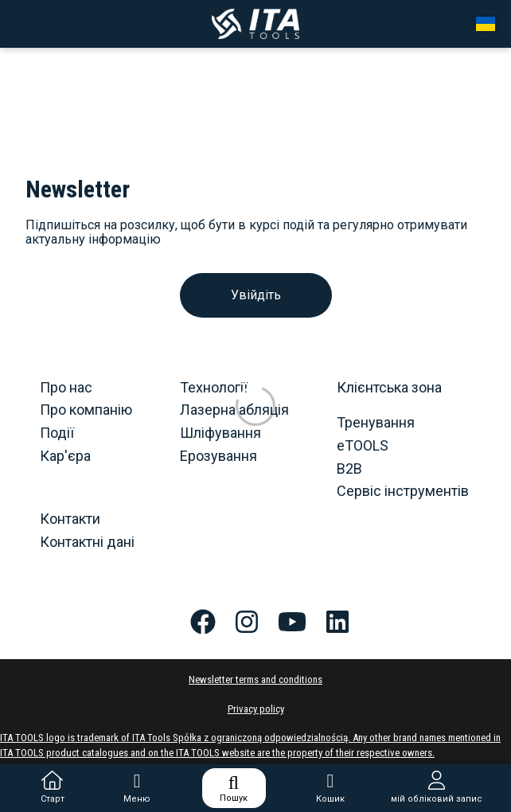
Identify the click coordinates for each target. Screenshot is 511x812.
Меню (137, 788)
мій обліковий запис (437, 788)
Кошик (330, 788)
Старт (53, 788)
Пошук (234, 788)
